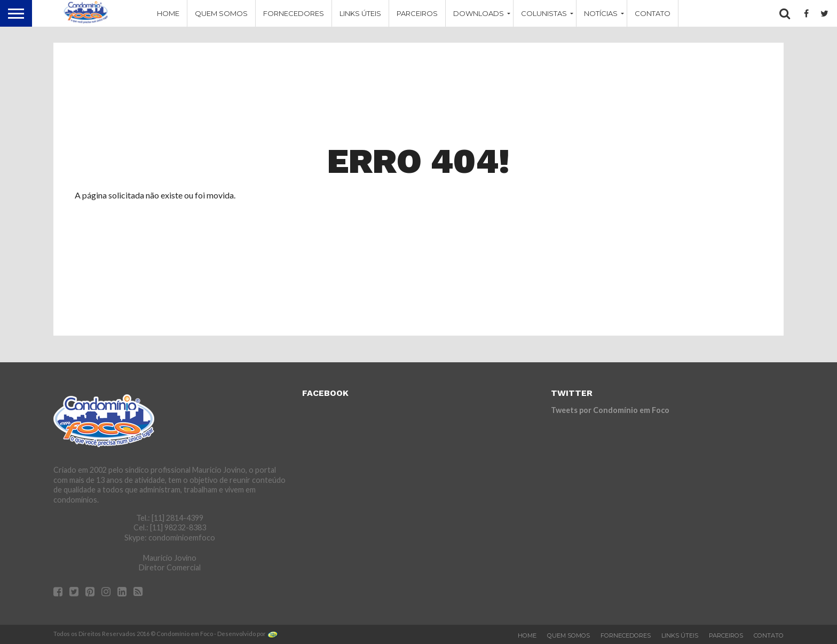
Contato (653, 13)
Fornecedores (294, 13)
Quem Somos (221, 13)
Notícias (601, 13)
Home (168, 13)
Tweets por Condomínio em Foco (610, 410)
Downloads (479, 13)
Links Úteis (360, 13)
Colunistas (544, 13)
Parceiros (417, 13)
